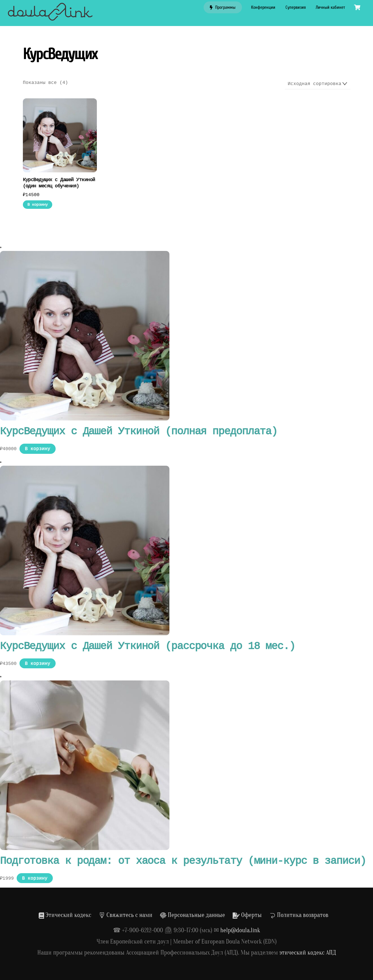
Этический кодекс (65, 915)
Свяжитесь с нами (126, 915)
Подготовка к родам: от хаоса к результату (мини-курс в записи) (183, 861)
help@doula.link (240, 930)
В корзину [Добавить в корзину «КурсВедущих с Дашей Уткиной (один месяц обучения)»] (38, 204)
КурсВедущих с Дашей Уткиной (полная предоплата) (139, 432)
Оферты (247, 915)
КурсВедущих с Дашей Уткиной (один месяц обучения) (59, 183)
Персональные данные (193, 915)
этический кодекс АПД (308, 953)
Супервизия (296, 7)
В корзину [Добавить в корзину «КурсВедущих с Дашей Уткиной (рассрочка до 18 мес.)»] (38, 664)
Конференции (263, 7)
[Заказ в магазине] (318, 84)
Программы (223, 7)
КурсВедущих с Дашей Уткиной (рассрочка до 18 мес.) (148, 646)
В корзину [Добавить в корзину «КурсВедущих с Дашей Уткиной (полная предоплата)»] (38, 449)
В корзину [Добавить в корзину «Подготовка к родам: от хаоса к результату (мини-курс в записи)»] (35, 878)
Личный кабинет (330, 7)
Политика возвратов (299, 915)
